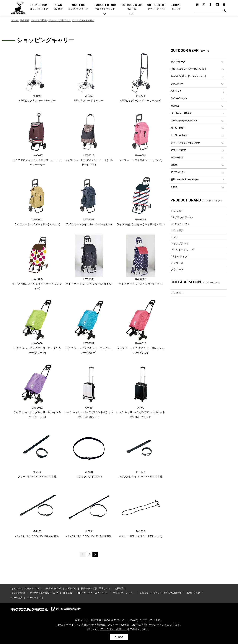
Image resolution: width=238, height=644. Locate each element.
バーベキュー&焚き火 (181, 113)
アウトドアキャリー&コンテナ (185, 143)
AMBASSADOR (53, 589)
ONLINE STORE (39, 7)
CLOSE (119, 637)
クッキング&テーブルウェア (184, 120)
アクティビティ (178, 172)
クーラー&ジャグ (179, 135)
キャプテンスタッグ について (26, 589)
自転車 (174, 165)
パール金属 (17, 598)
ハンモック (176, 91)
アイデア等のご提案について (44, 594)
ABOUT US (78, 7)
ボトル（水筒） (178, 128)
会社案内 (118, 589)
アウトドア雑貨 (178, 150)
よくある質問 (18, 594)
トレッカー (177, 211)
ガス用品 (175, 106)
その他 (174, 187)
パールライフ (34, 598)
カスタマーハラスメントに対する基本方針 (160, 594)
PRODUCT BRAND (105, 7)
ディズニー (177, 293)
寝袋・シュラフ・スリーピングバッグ (189, 69)
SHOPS (176, 7)
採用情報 (67, 594)
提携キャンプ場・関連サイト (95, 589)
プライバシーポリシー (123, 594)
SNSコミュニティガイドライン (92, 594)
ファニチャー (177, 84)
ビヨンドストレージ (182, 250)
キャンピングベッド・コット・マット (189, 76)
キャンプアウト (180, 243)
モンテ (175, 237)
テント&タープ (178, 62)
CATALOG (71, 589)
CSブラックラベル (182, 217)
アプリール (177, 263)
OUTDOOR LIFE (157, 7)
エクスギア (177, 230)
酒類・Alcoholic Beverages (185, 179)
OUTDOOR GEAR (132, 7)
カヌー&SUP (177, 157)
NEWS (58, 7)
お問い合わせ (192, 594)
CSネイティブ (179, 256)
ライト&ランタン (179, 98)
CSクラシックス (180, 224)
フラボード (177, 269)
